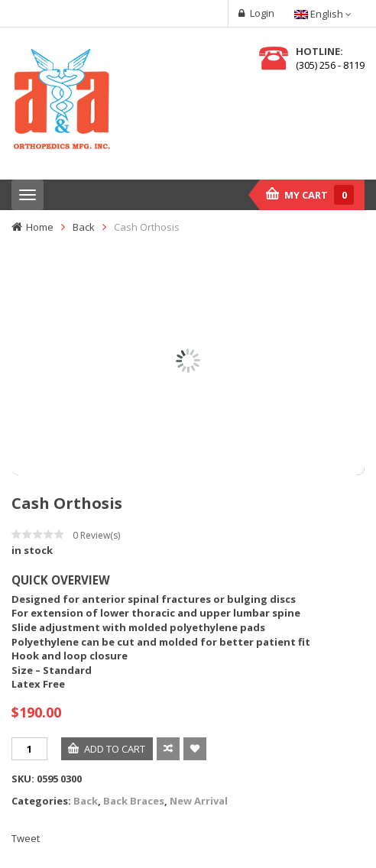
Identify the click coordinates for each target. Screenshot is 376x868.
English (320, 14)
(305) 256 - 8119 (330, 65)
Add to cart (115, 749)
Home (40, 227)
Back (84, 227)
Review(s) (96, 535)
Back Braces (134, 801)
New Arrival (199, 801)
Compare (168, 749)
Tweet (26, 838)
